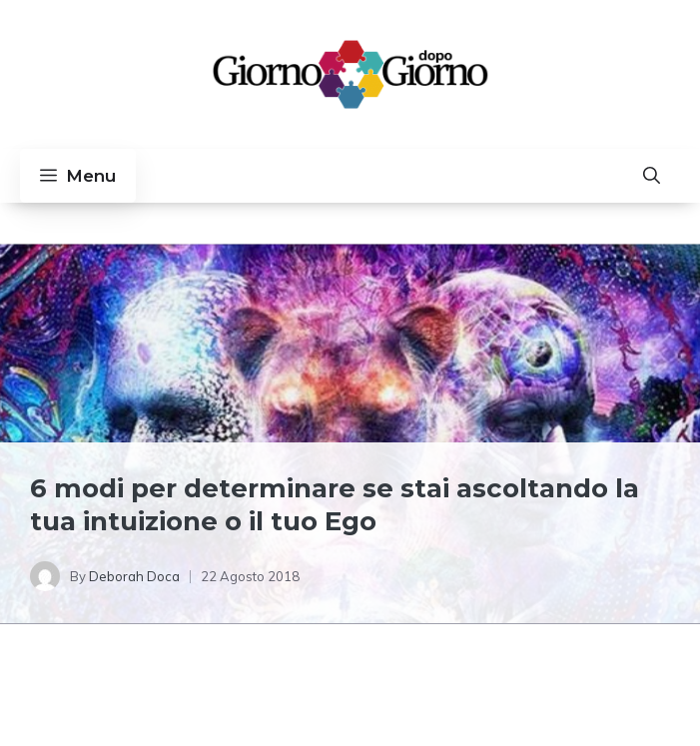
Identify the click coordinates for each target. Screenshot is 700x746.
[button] (652, 176)
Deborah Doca (134, 576)
